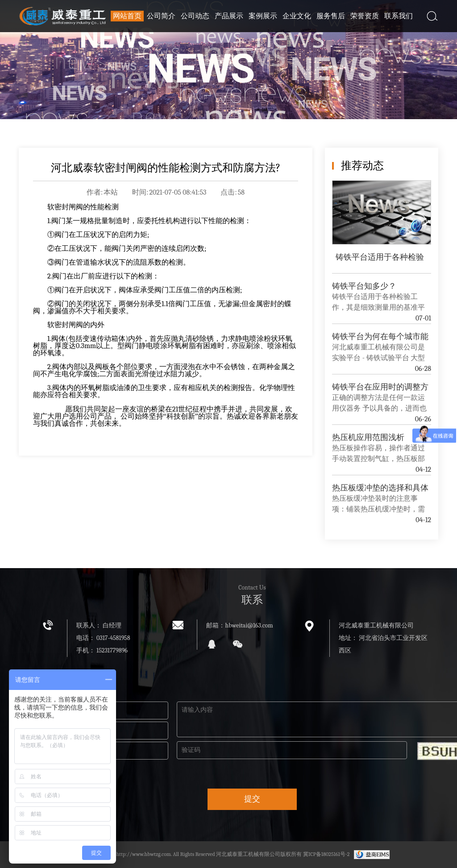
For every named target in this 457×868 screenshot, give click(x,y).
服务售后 (331, 16)
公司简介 (161, 16)
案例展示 (263, 16)
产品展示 (229, 16)
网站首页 (127, 16)
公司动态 (195, 16)
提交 (252, 799)
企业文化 (297, 16)
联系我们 (399, 16)
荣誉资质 (365, 16)
